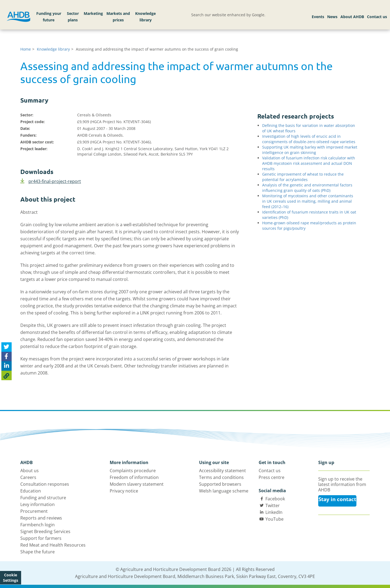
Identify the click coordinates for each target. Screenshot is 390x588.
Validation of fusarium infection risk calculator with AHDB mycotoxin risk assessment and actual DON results (309, 163)
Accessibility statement (222, 471)
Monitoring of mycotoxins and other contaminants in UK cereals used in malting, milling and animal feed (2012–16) (308, 201)
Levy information (38, 504)
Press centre (272, 477)
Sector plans (73, 17)
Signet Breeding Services (45, 531)
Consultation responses (45, 484)
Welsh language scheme (224, 491)
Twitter (273, 505)
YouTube (274, 519)
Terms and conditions (221, 477)
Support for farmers (41, 538)
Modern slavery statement (137, 484)
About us (30, 471)
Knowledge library (145, 17)
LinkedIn (274, 512)
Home (26, 49)
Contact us (377, 17)
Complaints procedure (133, 471)
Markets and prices (118, 17)
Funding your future (49, 17)
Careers (28, 477)
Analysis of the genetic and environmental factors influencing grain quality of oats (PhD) (307, 188)
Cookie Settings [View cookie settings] (11, 578)
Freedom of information (134, 477)
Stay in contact (337, 499)
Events (318, 17)
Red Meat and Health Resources (53, 545)
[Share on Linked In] (6, 366)
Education (31, 491)
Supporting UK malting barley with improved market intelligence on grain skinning (310, 150)
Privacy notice (124, 491)
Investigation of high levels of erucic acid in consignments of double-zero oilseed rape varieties (309, 139)
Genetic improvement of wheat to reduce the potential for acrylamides (303, 177)
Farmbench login (38, 525)
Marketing (93, 13)
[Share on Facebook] (6, 357)
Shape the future (38, 552)
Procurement (34, 511)
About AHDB (352, 17)
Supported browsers (220, 484)
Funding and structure (43, 498)
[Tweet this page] (6, 347)
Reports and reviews (41, 518)
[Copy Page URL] (6, 375)
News (332, 17)
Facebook (275, 499)
